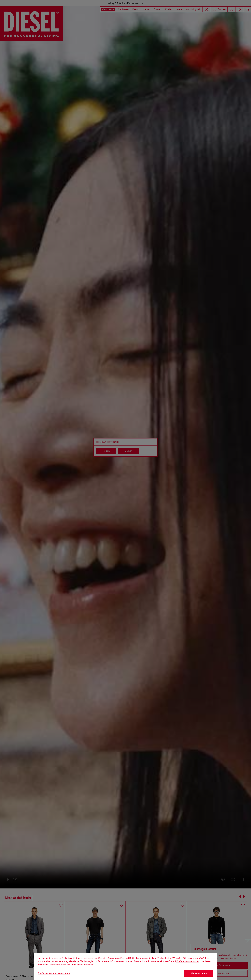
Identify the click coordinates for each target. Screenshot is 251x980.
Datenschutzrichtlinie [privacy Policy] (60, 964)
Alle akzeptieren (199, 973)
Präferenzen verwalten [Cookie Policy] (188, 961)
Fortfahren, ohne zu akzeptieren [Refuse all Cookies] (54, 973)
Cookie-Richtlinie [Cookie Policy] (84, 964)
